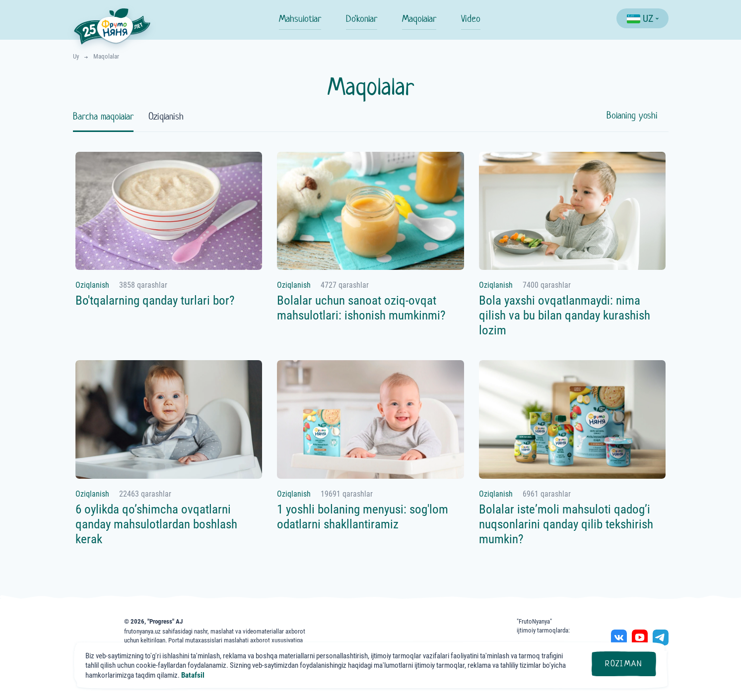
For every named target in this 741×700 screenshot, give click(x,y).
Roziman (623, 664)
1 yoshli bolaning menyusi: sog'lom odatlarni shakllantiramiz (363, 517)
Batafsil (193, 675)
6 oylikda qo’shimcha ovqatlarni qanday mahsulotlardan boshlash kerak (156, 524)
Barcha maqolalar (103, 116)
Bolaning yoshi (632, 115)
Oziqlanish (166, 116)
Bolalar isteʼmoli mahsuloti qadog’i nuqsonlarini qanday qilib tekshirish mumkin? (566, 524)
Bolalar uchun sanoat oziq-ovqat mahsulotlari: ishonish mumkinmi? (361, 308)
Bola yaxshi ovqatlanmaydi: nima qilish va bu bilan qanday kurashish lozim (565, 315)
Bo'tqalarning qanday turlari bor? (155, 300)
